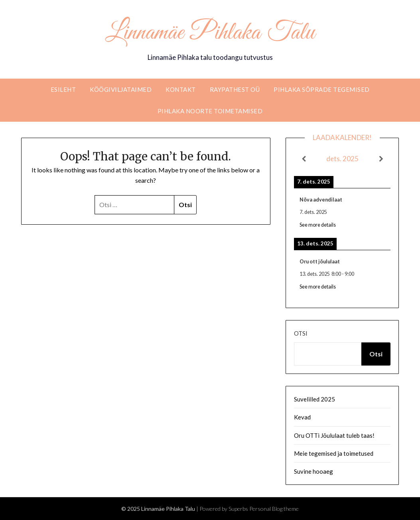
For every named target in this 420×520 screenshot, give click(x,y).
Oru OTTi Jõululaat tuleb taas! (334, 435)
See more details (318, 225)
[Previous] (304, 159)
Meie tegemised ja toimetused (334, 453)
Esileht (63, 89)
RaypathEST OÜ (235, 89)
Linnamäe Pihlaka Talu (210, 33)
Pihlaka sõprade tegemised (322, 89)
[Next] (381, 159)
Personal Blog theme (274, 509)
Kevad (302, 417)
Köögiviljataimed (121, 89)
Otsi (301, 333)
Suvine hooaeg (314, 471)
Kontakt (181, 89)
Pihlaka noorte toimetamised (210, 111)
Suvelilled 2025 (315, 399)
